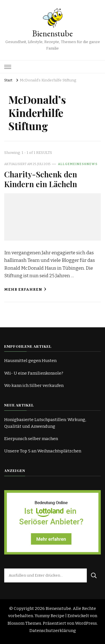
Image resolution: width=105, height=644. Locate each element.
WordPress (86, 623)
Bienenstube (53, 33)
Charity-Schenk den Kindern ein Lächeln (41, 179)
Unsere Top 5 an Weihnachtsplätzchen (43, 451)
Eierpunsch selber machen (31, 439)
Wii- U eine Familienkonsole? (34, 373)
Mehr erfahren (25, 289)
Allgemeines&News (78, 164)
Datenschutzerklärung (53, 631)
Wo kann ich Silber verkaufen (34, 386)
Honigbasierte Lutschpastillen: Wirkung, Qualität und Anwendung (45, 423)
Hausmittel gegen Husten (30, 361)
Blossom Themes (24, 623)
